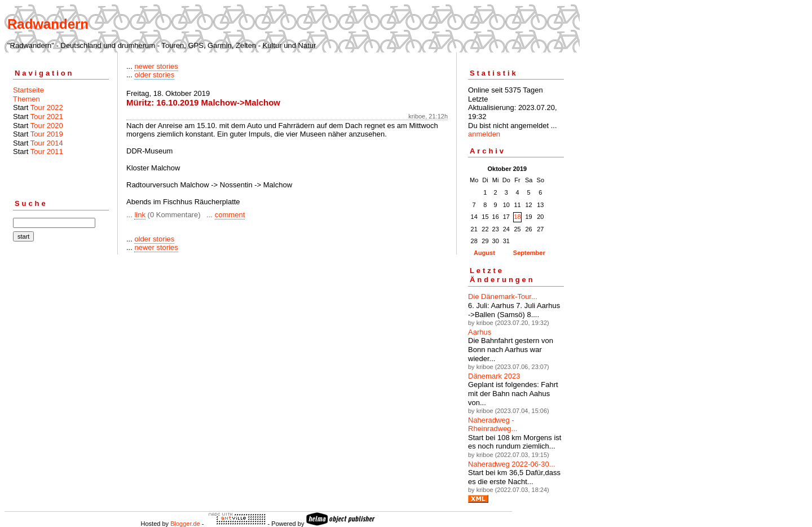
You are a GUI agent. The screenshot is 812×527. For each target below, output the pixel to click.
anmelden (484, 134)
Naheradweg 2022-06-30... (512, 464)
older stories (154, 75)
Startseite (28, 90)
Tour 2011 (47, 151)
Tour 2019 (47, 134)
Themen (27, 99)
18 (517, 217)
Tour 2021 (47, 117)
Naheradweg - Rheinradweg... (493, 425)
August (484, 253)
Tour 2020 (47, 126)
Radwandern (48, 24)
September (529, 253)
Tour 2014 (47, 143)
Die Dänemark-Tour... (503, 297)
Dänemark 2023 (494, 376)
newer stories (156, 66)
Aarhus (480, 332)
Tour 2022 (47, 107)
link (140, 215)
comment (230, 215)
